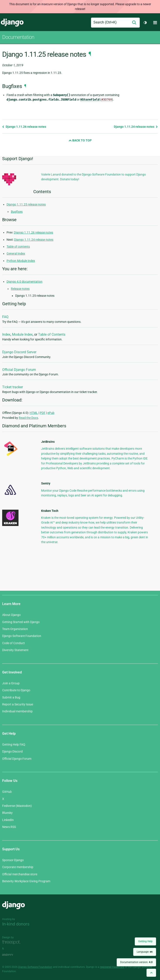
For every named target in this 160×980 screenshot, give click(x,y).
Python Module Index (21, 261)
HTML (34, 413)
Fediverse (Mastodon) (17, 806)
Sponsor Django (13, 860)
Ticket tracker (13, 387)
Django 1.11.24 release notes (136, 127)
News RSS (9, 827)
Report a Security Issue (18, 704)
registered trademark (112, 967)
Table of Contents (52, 334)
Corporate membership (18, 867)
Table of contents (18, 247)
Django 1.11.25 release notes (26, 204)
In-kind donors (16, 924)
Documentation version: (136, 962)
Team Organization (15, 629)
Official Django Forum (19, 370)
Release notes (20, 289)
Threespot (12, 942)
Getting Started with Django (21, 622)
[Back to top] (151, 973)
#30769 (107, 99)
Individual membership (17, 711)
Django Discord (12, 751)
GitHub (7, 792)
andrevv (12, 955)
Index (6, 334)
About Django (11, 615)
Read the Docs (28, 418)
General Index (16, 254)
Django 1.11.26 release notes (24, 127)
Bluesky (7, 813)
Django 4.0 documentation (24, 282)
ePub (51, 413)
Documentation (18, 37)
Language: (145, 952)
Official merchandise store (20, 874)
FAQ (5, 317)
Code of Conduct (13, 643)
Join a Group (11, 683)
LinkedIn (8, 820)
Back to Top (80, 140)
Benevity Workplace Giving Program (26, 881)
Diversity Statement (15, 650)
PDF (43, 413)
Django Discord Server (19, 352)
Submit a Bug (11, 697)
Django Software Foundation (22, 636)
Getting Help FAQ (14, 745)
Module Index (22, 334)
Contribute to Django (16, 690)
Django (12, 23)
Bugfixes (17, 212)
